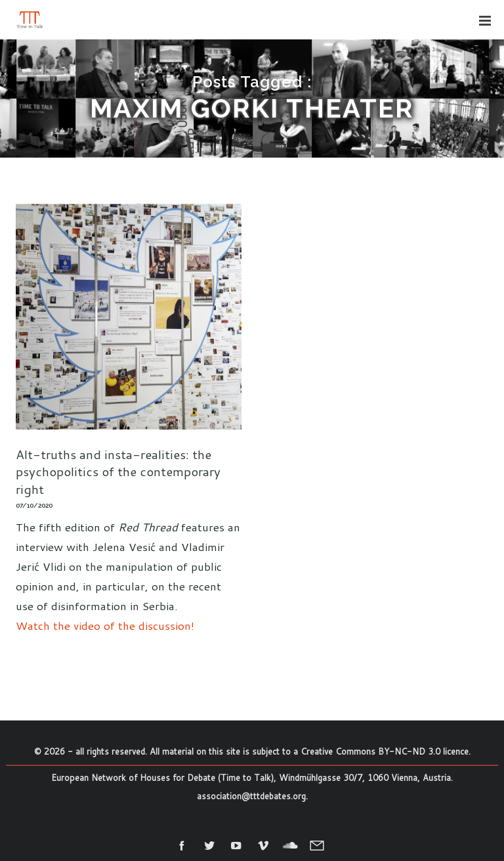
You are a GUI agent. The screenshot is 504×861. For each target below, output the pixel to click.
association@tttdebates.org (251, 796)
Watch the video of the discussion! (105, 625)
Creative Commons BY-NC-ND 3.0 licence (385, 751)
